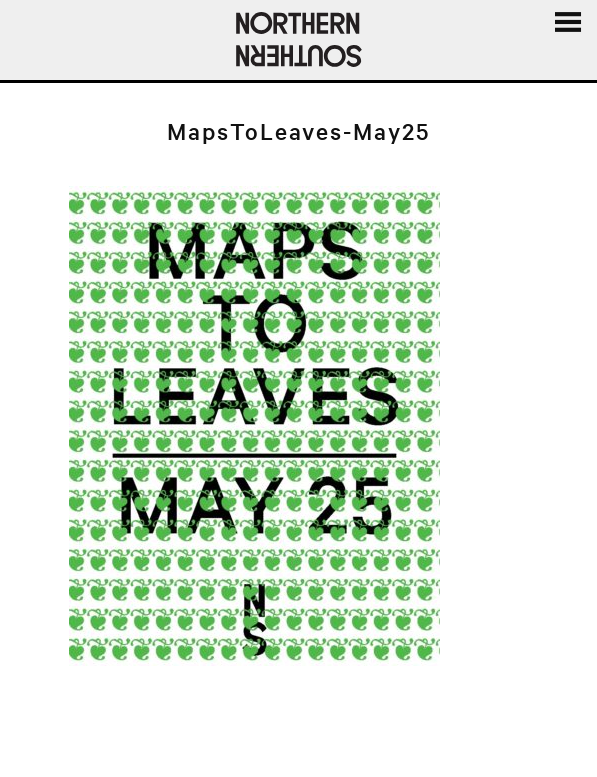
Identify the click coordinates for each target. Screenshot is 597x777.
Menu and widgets (567, 44)
